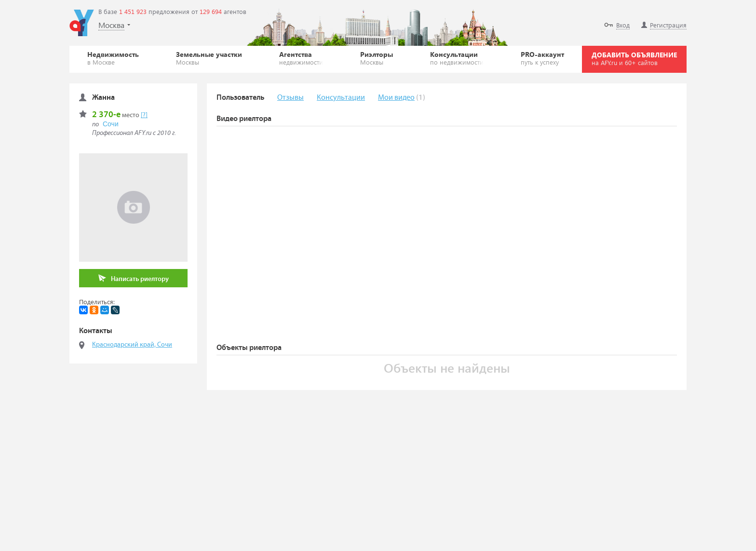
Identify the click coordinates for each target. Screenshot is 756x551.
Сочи (111, 124)
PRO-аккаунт (542, 58)
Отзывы (290, 98)
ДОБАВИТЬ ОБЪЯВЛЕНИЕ (634, 58)
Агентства (301, 58)
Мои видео (396, 98)
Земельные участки (209, 58)
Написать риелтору (134, 278)
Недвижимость (113, 58)
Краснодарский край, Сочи (132, 345)
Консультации (457, 58)
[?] (144, 115)
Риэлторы (377, 58)
